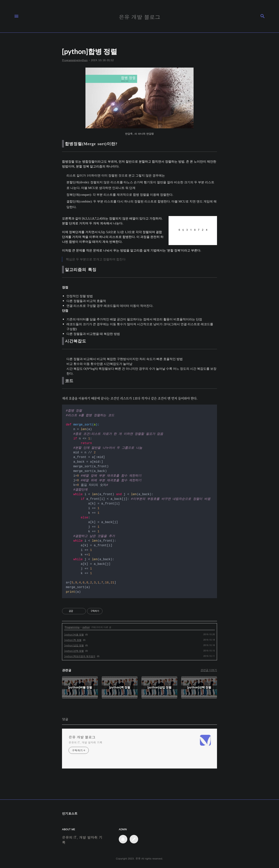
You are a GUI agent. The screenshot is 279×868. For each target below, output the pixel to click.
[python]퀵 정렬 (73, 640)
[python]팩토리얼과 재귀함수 (80, 656)
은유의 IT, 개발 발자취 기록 (85, 742)
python (86, 627)
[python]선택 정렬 (74, 651)
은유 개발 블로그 (82, 737)
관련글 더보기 (209, 670)
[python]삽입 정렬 (74, 645)
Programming (72, 627)
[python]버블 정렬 (74, 634)
